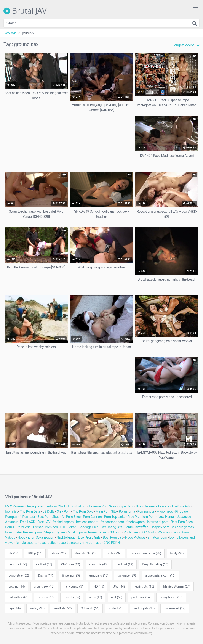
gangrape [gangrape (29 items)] (127, 576)
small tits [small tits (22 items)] (63, 609)
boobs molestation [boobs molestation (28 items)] (146, 554)
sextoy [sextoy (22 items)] (37, 609)
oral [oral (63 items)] (117, 597)
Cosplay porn (160, 527)
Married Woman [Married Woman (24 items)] (177, 587)
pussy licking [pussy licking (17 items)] (171, 597)
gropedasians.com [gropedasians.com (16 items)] (160, 576)
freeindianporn (63, 522)
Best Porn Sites (48, 517)
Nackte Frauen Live (70, 537)
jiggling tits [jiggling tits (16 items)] (144, 587)
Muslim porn (77, 532)
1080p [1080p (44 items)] (35, 554)
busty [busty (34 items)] (177, 554)
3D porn (116, 532)
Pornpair (11, 517)
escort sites (48, 543)
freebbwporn (135, 522)
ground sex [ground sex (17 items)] (44, 587)
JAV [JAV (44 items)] (119, 587)
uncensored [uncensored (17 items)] (175, 609)
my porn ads (92, 543)
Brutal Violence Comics (152, 506)
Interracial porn (158, 522)
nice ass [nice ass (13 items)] (46, 597)
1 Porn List (27, 517)
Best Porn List (113, 537)
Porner (38, 527)
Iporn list (11, 512)
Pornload (51, 527)
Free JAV (44, 522)
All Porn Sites (71, 517)
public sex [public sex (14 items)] (141, 597)
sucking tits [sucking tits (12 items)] (144, 609)
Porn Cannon (92, 517)
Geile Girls (93, 537)
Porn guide (13, 532)
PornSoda (24, 527)
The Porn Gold (83, 512)
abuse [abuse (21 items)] (59, 554)
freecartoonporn (112, 522)
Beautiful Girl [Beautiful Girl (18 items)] (86, 554)
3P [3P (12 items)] (14, 554)
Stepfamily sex (55, 532)
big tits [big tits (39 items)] (114, 554)
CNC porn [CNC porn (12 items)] (71, 565)
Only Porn (64, 512)
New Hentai (166, 517)
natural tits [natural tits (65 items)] (18, 597)
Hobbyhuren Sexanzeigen (36, 537)
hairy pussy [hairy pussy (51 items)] (74, 587)
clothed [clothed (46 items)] (44, 565)
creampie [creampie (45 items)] (98, 565)
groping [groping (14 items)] (17, 587)
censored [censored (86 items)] (18, 565)
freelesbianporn (87, 522)
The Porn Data (30, 512)
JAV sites (163, 532)
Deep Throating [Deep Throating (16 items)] (155, 565)
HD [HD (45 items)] (99, 587)
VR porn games (183, 527)
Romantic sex (98, 532)
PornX (10, 527)
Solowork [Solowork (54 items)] (90, 609)
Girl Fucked (68, 527)
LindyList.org (77, 506)
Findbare (181, 512)
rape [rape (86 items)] (15, 609)
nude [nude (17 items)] (96, 597)
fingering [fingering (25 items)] (71, 576)
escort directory (70, 543)
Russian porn (32, 532)
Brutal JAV (25, 11)
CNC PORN (112, 543)
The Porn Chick (55, 506)
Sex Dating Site (112, 527)
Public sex (131, 532)
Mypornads (165, 512)
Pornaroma (127, 512)
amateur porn (157, 537)
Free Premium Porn (142, 517)
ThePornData (181, 506)
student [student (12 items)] (116, 609)
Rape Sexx (126, 506)
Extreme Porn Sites (102, 506)
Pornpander (146, 512)
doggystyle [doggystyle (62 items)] (19, 576)
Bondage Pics (88, 527)
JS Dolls (48, 512)
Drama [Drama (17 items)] (46, 576)
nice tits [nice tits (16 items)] (72, 597)
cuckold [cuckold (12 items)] (125, 565)
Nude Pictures (135, 537)
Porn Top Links (115, 517)
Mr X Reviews (15, 506)
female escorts (26, 543)
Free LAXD (28, 522)
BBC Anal (147, 532)
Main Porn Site (106, 512)
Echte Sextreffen (136, 527)
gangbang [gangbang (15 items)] (99, 576)
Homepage (10, 33)
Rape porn (34, 506)
